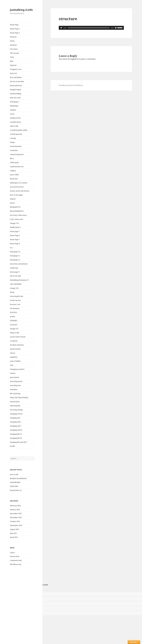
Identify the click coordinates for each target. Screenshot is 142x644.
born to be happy (16, 195)
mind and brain (16, 86)
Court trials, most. (17, 219)
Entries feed (15, 556)
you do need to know (18, 337)
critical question (16, 134)
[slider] (89, 28)
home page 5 (15, 231)
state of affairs (15, 361)
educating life (15, 406)
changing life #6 (16, 438)
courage (13, 138)
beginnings (14, 106)
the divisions (15, 308)
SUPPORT (14, 321)
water (12, 114)
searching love (15, 385)
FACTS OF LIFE (15, 276)
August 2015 (15, 529)
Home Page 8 (15, 244)
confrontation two (17, 167)
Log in (12, 552)
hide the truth (15, 98)
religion (13, 171)
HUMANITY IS (15, 207)
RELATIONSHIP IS (17, 211)
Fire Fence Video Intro (18, 215)
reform (13, 373)
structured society (17, 187)
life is (12, 158)
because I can (15, 304)
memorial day (15, 349)
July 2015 (13, 533)
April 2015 (14, 537)
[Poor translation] (13, 589)
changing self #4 (16, 430)
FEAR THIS (14, 486)
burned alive (15, 402)
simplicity (14, 357)
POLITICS (14, 312)
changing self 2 (16, 422)
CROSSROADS (15, 482)
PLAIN (12, 446)
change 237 (14, 329)
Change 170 (14, 223)
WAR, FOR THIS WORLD (19, 398)
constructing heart (17, 154)
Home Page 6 (15, 235)
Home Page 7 (15, 240)
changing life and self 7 (19, 442)
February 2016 (15, 506)
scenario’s (14, 325)
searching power (16, 381)
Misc (12, 61)
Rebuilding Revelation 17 (19, 280)
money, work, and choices (20, 191)
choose (13, 353)
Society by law (15, 300)
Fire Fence (14, 49)
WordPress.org (16, 564)
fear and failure (16, 77)
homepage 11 (15, 256)
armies (13, 317)
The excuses (14, 53)
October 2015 (15, 521)
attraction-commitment (19, 264)
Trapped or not (16, 69)
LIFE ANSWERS (16, 284)
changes (13, 110)
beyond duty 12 (16, 490)
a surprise (14, 341)
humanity (14, 389)
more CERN (14, 175)
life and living (15, 394)
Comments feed (16, 560)
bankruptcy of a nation (19, 183)
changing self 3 (16, 426)
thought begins (16, 90)
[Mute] (116, 28)
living (12, 292)
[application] (91, 28)
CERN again (14, 163)
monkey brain (15, 118)
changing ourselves (17, 369)
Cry (11, 248)
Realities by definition (18, 478)
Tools (12, 57)
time (12, 365)
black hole (14, 179)
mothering (14, 268)
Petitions (13, 37)
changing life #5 (16, 434)
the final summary (17, 345)
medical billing (16, 94)
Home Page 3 (15, 33)
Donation (13, 45)
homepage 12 (15, 260)
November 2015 (16, 517)
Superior (13, 65)
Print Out (13, 73)
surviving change (16, 410)
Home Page (14, 25)
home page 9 (15, 272)
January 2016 (15, 510)
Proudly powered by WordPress (71, 85)
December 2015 (16, 514)
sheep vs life (15, 333)
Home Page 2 (15, 29)
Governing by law (17, 296)
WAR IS (13, 199)
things (12, 142)
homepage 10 (15, 252)
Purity (12, 41)
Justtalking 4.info (21, 10)
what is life (14, 126)
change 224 (14, 288)
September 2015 (16, 525)
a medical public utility (19, 130)
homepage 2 (15, 102)
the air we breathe (17, 81)
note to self (14, 474)
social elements (16, 146)
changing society (16, 414)
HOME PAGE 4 (15, 227)
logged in (74, 59)
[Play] (61, 28)
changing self (15, 418)
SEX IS (12, 203)
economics (14, 150)
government (15, 377)
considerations (15, 122)
